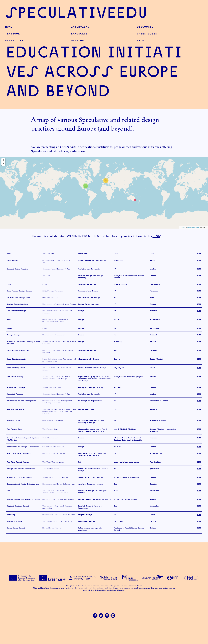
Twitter (101, 615)
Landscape (79, 34)
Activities (14, 41)
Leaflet (182, 227)
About (142, 41)
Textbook (12, 34)
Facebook (95, 615)
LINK (156, 235)
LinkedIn (113, 615)
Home (9, 27)
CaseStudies (147, 34)
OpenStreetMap (193, 227)
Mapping (78, 41)
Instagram (107, 615)
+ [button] (3, 160)
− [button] (3, 164)
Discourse (145, 27)
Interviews (80, 27)
